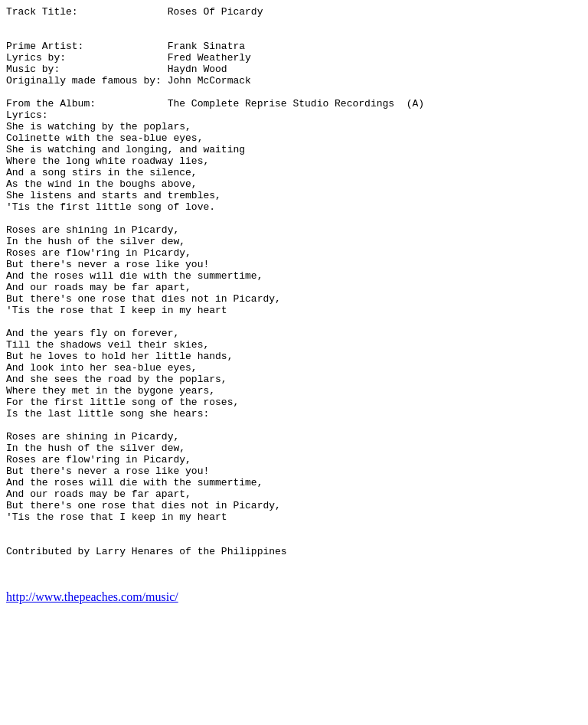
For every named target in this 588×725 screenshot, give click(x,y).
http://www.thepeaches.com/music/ (92, 712)
